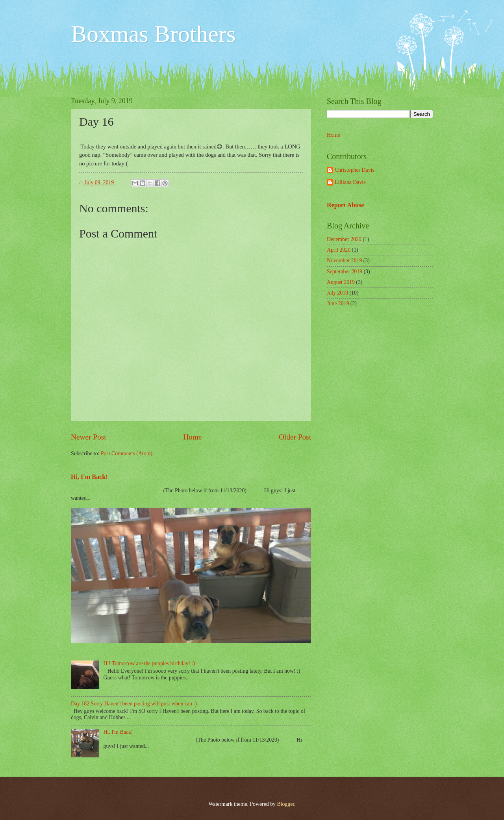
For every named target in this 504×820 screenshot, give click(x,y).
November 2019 (344, 261)
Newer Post (89, 437)
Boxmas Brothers (153, 34)
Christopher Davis (355, 170)
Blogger (285, 804)
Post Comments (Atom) (127, 454)
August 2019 (341, 282)
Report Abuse (346, 205)
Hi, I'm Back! (89, 477)
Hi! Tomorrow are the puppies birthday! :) (149, 663)
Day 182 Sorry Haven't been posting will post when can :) (134, 704)
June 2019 (338, 303)
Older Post (295, 437)
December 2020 (344, 239)
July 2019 (337, 293)
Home (192, 437)
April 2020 (339, 250)
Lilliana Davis (350, 182)
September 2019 (345, 272)
